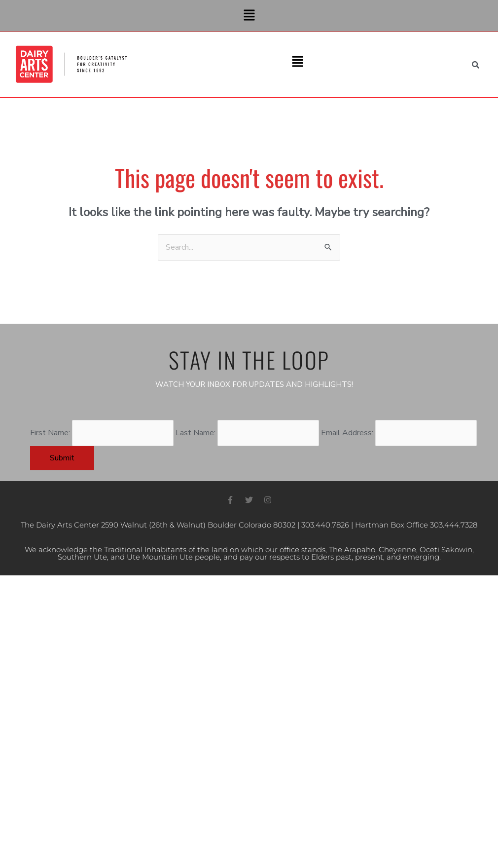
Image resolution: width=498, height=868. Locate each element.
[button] (249, 16)
